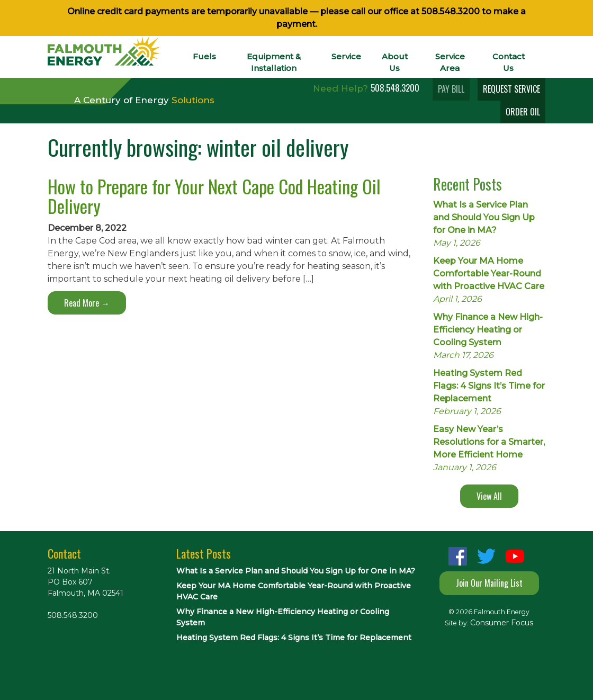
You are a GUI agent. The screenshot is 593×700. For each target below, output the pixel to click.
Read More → (87, 303)
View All (489, 496)
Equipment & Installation (274, 62)
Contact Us (509, 62)
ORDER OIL (523, 112)
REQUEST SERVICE (511, 89)
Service (346, 56)
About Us (395, 62)
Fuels (204, 56)
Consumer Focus (502, 623)
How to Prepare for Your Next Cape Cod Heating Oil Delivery (214, 196)
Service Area (450, 62)
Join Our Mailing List (489, 583)
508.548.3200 (451, 11)
